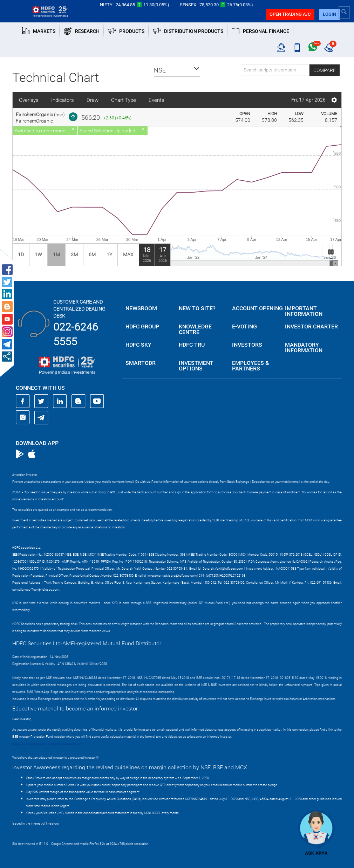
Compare (325, 70)
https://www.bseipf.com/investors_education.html (48, 744)
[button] (177, 70)
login (329, 14)
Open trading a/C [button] (290, 14)
